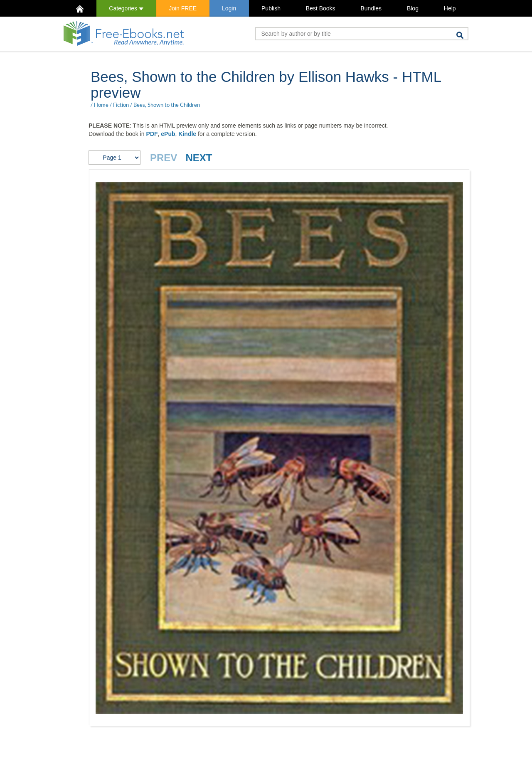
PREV (164, 158)
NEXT (199, 158)
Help (450, 8)
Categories (126, 8)
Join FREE (183, 8)
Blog (413, 8)
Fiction (121, 105)
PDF (152, 134)
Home (101, 105)
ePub (168, 134)
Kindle (187, 134)
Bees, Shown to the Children (167, 105)
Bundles (371, 8)
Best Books (321, 8)
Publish (271, 8)
